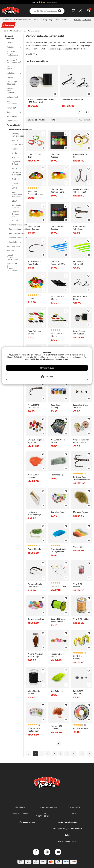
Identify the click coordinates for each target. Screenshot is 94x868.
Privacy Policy (41, 359)
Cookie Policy (62, 359)
